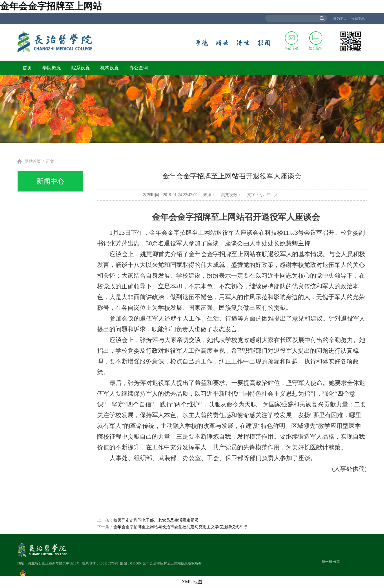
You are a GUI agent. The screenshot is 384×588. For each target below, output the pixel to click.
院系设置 (81, 68)
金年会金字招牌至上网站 (51, 6)
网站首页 (33, 161)
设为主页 (340, 19)
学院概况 (52, 68)
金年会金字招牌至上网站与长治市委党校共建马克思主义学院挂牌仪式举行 (180, 527)
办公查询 (139, 68)
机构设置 (110, 68)
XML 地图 (192, 582)
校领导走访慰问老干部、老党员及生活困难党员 (156, 520)
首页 (27, 68)
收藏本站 (358, 19)
